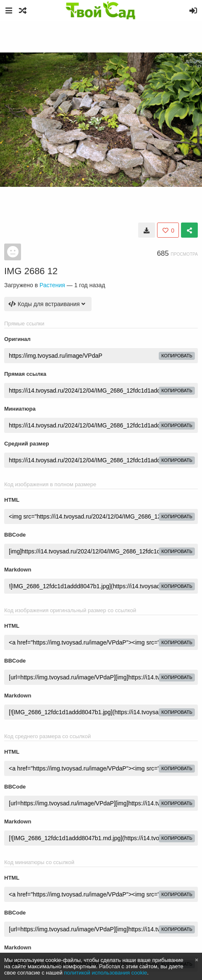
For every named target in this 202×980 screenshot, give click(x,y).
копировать (177, 356)
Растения (52, 285)
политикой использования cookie (105, 973)
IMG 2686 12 (31, 271)
